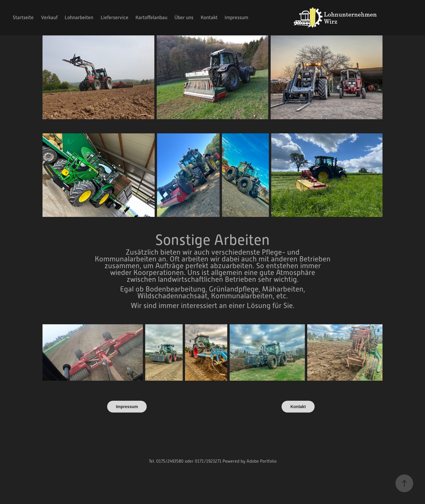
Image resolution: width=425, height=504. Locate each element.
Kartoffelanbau (151, 18)
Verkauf (49, 18)
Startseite (23, 18)
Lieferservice (115, 18)
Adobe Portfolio (261, 461)
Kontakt (209, 18)
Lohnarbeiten (79, 18)
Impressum (236, 18)
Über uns (184, 18)
